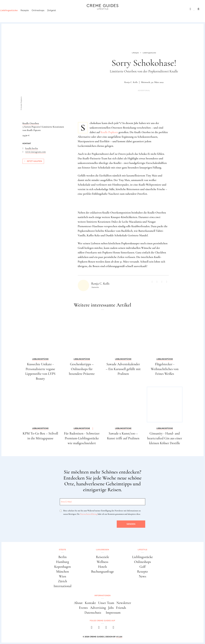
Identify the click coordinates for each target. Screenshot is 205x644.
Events (83, 608)
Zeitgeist (57, 15)
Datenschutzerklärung (89, 514)
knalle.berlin (32, 148)
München (63, 572)
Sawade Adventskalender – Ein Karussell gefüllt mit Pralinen (123, 369)
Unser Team (106, 603)
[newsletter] (113, 628)
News (143, 576)
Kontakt (90, 603)
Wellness (102, 562)
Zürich (62, 581)
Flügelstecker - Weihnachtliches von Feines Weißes (165, 369)
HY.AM (119, 637)
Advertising (98, 608)
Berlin (62, 557)
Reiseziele (102, 557)
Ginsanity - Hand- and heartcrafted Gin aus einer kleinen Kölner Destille (165, 438)
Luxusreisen (27, 9)
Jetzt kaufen (33, 161)
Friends (121, 608)
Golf (143, 567)
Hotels (102, 567)
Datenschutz (93, 613)
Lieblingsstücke (14, 15)
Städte (10, 9)
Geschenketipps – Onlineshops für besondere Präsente (82, 369)
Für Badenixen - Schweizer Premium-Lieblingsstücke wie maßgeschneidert (82, 438)
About (78, 603)
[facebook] (92, 628)
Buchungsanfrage (102, 572)
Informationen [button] (102, 595)
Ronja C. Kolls (131, 82)
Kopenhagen (62, 567)
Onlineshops (43, 15)
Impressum (113, 613)
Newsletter (124, 603)
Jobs (111, 608)
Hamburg (62, 562)
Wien (62, 576)
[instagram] (99, 628)
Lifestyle (46, 9)
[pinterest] (106, 628)
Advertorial (144, 91)
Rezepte (30, 15)
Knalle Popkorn (109, 132)
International (63, 586)
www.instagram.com (36, 152)
